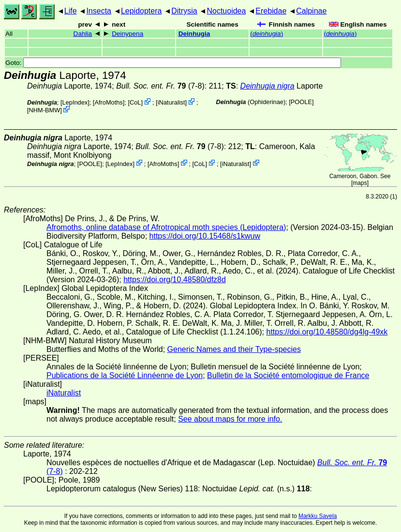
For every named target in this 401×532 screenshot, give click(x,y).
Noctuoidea (226, 11)
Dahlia (83, 34)
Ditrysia (184, 11)
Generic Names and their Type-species (234, 349)
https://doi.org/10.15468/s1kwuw (205, 236)
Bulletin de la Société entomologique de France (288, 375)
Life (71, 11)
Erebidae (271, 11)
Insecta (99, 11)
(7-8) (160, 86)
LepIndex (75, 102)
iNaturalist (171, 102)
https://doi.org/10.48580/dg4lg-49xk (327, 332)
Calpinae (311, 11)
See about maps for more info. (230, 419)
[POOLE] (301, 102)
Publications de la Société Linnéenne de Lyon (125, 375)
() (267, 34)
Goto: (173, 63)
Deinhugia (194, 34)
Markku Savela (318, 516)
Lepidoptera (141, 11)
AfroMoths (108, 102)
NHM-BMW (45, 110)
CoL (135, 102)
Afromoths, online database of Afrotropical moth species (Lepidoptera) (166, 227)
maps (360, 183)
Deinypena (127, 34)
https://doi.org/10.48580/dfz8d (175, 280)
